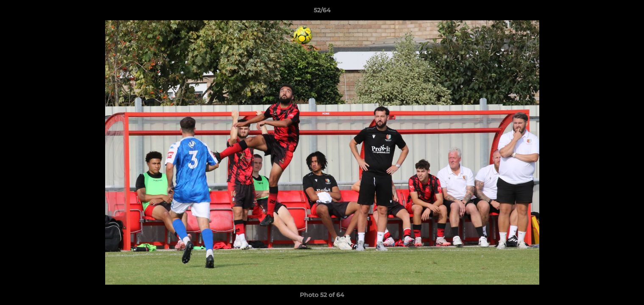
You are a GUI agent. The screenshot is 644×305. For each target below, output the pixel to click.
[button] (629, 12)
